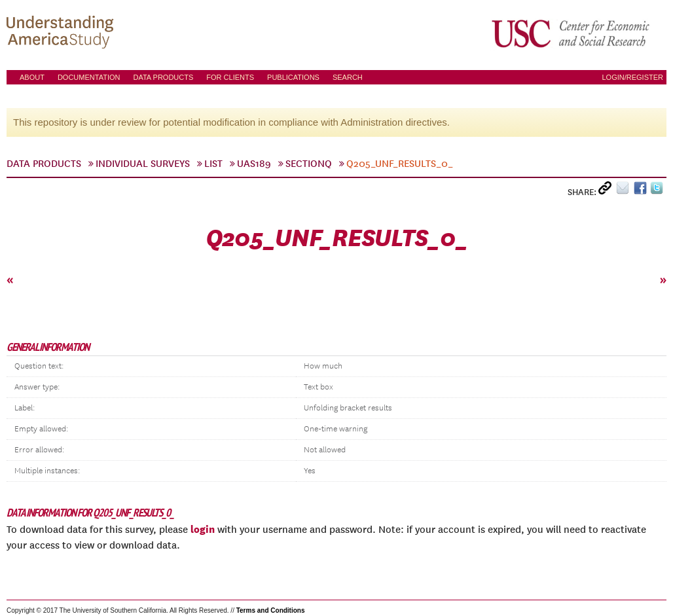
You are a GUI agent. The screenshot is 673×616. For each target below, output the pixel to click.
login (203, 529)
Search (348, 77)
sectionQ (309, 164)
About (32, 77)
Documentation (89, 77)
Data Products (163, 77)
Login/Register (632, 77)
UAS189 (254, 164)
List (213, 164)
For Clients (230, 77)
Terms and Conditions (271, 610)
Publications (293, 77)
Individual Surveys (143, 164)
